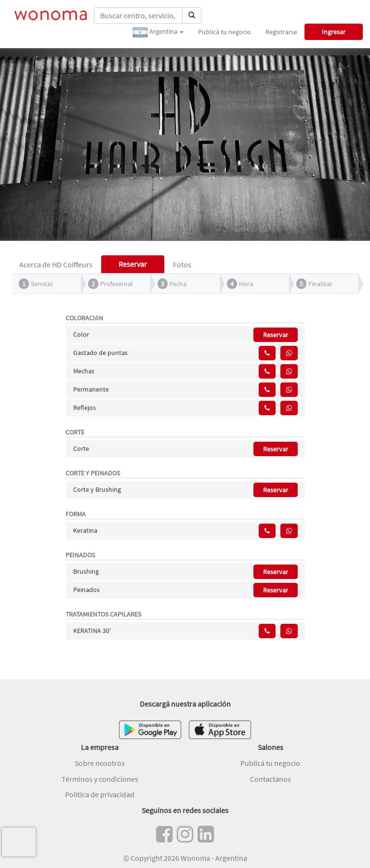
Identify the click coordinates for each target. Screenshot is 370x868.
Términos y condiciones (100, 779)
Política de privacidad (100, 794)
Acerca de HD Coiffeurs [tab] (56, 264)
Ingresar (334, 32)
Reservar (276, 335)
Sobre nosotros (100, 763)
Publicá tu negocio (225, 32)
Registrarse (281, 32)
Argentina (158, 32)
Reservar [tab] (133, 264)
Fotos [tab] (182, 264)
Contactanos (271, 779)
